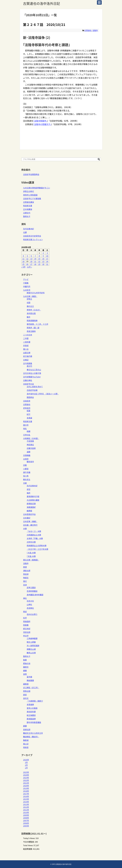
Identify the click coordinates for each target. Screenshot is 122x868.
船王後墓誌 (31, 715)
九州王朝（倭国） (30, 296)
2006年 (26, 823)
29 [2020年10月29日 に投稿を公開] (39, 264)
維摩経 (29, 511)
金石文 (26, 698)
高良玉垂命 (31, 331)
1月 (26, 768)
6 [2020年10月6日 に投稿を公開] (31, 256)
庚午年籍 (27, 472)
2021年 (26, 783)
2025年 (26, 772)
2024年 (26, 775)
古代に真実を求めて (35, 387)
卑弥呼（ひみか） (34, 310)
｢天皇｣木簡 (31, 556)
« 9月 (23, 267)
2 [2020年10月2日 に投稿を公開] (43, 253)
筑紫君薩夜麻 (32, 320)
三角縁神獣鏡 (32, 638)
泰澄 (25, 567)
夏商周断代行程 (33, 496)
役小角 (26, 476)
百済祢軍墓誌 (32, 591)
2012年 (26, 807)
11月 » (29, 267)
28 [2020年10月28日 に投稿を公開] (35, 264)
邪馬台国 (27, 691)
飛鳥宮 (26, 747)
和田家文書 (28, 206)
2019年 (26, 788)
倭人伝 (26, 349)
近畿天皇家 (31, 448)
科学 (25, 618)
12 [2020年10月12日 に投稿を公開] (27, 259)
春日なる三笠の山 (34, 370)
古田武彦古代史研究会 (32, 236)
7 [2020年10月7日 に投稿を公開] (35, 256)
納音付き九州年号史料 (36, 293)
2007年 (26, 820)
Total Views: (28, 845)
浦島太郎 (27, 571)
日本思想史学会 (29, 514)
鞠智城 (26, 740)
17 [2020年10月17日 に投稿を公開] (47, 259)
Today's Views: (29, 838)
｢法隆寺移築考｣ (40, 121)
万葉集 (26, 283)
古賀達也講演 (29, 202)
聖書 (25, 660)
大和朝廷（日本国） (31, 438)
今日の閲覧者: (29, 842)
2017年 (26, 794)
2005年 (26, 826)
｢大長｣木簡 (31, 553)
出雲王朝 (27, 353)
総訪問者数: (28, 849)
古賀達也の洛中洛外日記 (41, 3)
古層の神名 (28, 380)
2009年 (26, 815)
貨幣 (25, 674)
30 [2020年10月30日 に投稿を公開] (43, 264)
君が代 (29, 366)
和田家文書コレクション (33, 239)
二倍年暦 (27, 342)
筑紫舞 (26, 625)
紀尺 (29, 414)
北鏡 (25, 232)
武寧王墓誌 (31, 587)
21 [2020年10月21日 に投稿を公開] (35, 261)
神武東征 (30, 445)
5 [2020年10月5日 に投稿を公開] (27, 256)
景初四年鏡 (31, 712)
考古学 (26, 636)
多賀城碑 (30, 704)
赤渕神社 (30, 608)
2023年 (26, 778)
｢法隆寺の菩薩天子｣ (42, 124)
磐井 (29, 317)
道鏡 (29, 452)
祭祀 (25, 612)
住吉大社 (30, 601)
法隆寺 (95, 30)
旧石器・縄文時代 (30, 525)
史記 (29, 489)
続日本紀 (27, 629)
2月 (26, 765)
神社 (25, 598)
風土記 (26, 744)
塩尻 (29, 493)
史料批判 (27, 408)
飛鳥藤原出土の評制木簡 (37, 546)
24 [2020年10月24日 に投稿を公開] (47, 261)
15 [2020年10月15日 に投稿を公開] (39, 259)
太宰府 (26, 459)
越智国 (26, 684)
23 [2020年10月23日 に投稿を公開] (43, 261)
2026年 (26, 760)
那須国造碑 (31, 719)
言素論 (29, 418)
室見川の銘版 (32, 708)
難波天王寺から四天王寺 (33, 733)
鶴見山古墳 (31, 653)
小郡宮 (26, 469)
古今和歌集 (28, 363)
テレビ (26, 279)
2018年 (26, 791)
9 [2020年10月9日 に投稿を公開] (43, 256)
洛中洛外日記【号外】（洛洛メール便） (43, 394)
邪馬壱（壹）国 (33, 328)
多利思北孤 (31, 313)
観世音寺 (30, 462)
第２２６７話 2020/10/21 (44, 25)
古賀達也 (88, 30)
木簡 (25, 529)
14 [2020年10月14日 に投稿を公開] (35, 259)
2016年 (26, 796)
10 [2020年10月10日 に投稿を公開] (47, 256)
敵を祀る (27, 479)
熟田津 (26, 574)
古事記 (26, 360)
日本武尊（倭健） (30, 521)
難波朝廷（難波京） (31, 737)
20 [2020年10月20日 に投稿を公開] (31, 261)
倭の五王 (30, 306)
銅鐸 (25, 726)
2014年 (26, 802)
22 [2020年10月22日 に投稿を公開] (39, 261)
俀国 (29, 303)
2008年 (26, 818)
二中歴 (26, 338)
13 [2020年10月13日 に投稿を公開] (31, 259)
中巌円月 (27, 286)
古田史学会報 (32, 390)
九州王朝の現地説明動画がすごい (37, 188)
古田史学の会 (29, 384)
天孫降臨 (27, 455)
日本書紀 (27, 518)
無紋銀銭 (30, 680)
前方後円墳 (28, 356)
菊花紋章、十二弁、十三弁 (37, 324)
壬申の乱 (27, 435)
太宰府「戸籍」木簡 (35, 538)
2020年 (26, 786)
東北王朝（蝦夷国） (31, 560)
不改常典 (30, 441)
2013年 (26, 804)
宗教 (25, 465)
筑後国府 (27, 621)
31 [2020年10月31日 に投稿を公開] (47, 264)
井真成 (26, 345)
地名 (25, 429)
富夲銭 (29, 677)
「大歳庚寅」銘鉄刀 (35, 701)
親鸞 (25, 671)
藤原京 (26, 667)
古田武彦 (27, 401)
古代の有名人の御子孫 (32, 373)
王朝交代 (27, 213)
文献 (25, 483)
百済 (25, 585)
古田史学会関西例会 (31, 174)
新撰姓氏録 (31, 504)
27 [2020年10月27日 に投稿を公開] (31, 264)
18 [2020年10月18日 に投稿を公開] (23, 261)
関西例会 (30, 397)
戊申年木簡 (31, 542)
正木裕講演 (28, 209)
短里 (29, 411)
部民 (25, 695)
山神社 (29, 604)
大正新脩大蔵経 (33, 500)
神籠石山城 (31, 649)
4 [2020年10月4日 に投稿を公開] (23, 256)
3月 (26, 762)
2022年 (26, 780)
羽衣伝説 (27, 632)
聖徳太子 (27, 216)
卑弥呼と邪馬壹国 (30, 195)
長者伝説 (27, 729)
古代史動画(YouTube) (32, 377)
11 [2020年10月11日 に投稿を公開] (23, 259)
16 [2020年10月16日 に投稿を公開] (43, 259)
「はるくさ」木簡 (34, 531)
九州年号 (27, 290)
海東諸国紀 (31, 507)
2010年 (26, 812)
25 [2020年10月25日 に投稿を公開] (23, 264)
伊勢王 (29, 299)
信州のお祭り (32, 614)
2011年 (26, 810)
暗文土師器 (31, 642)
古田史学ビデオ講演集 (32, 198)
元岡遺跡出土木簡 (34, 535)
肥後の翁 (27, 663)
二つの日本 (28, 335)
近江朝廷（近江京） (31, 688)
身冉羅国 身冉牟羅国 (35, 595)
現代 (25, 581)
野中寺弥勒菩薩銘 (34, 722)
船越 (29, 431)
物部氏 (26, 578)
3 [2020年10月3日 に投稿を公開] (47, 253)
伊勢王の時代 (29, 191)
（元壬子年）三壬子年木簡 (37, 549)
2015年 (26, 799)
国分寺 (26, 425)
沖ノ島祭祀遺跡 (33, 646)
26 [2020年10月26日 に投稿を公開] (27, 264)
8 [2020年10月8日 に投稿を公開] (39, 256)
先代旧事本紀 (29, 229)
